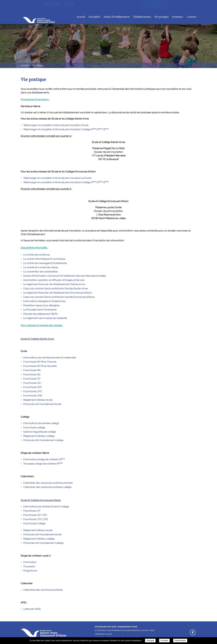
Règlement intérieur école (38, 400)
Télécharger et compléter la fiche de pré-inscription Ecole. (56, 125)
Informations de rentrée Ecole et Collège (46, 507)
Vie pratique (161, 17)
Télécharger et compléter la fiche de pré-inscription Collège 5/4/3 (64, 129)
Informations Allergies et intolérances (44, 301)
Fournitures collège (34, 428)
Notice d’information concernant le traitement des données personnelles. (65, 276)
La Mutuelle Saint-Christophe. (40, 310)
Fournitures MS (32, 370)
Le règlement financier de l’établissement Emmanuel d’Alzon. (58, 293)
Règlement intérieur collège (39, 436)
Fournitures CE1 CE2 (35, 515)
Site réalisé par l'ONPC (106, 627)
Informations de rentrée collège (41, 423)
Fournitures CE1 (32, 383)
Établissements (142, 17)
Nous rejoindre (154, 4)
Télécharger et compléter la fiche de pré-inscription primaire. (58, 178)
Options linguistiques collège (40, 432)
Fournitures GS (32, 375)
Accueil (81, 17)
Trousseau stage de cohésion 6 (43, 464)
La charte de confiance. (37, 255)
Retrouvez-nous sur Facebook (193, 632)
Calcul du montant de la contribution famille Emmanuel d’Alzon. (59, 297)
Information (30, 562)
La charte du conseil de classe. (41, 267)
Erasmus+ (178, 17)
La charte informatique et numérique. (45, 259)
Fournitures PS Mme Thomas (40, 362)
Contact (192, 17)
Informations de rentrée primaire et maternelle (50, 358)
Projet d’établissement (117, 17)
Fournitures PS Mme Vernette (40, 366)
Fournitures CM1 (33, 392)
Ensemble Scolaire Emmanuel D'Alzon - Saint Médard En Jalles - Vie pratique (46, 16)
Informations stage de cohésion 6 (44, 460)
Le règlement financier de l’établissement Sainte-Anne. (54, 284)
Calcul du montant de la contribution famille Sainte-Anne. (56, 289)
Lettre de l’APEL (32, 609)
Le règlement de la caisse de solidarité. (45, 318)
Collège (41, 524)
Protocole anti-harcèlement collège (43, 440)
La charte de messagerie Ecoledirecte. (45, 263)
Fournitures (30, 524)
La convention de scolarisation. (41, 272)
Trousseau (29, 566)
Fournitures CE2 (32, 387)
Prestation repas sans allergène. (42, 306)
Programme (30, 571)
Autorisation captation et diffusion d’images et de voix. (54, 280)
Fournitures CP (32, 379)
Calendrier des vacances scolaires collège (47, 487)
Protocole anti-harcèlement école (42, 404)
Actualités (94, 17)
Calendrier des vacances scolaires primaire (48, 483)
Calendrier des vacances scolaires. (43, 590)
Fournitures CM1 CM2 (36, 519)
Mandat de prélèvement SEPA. (41, 314)
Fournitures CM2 (33, 396)
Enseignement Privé (128, 627)
